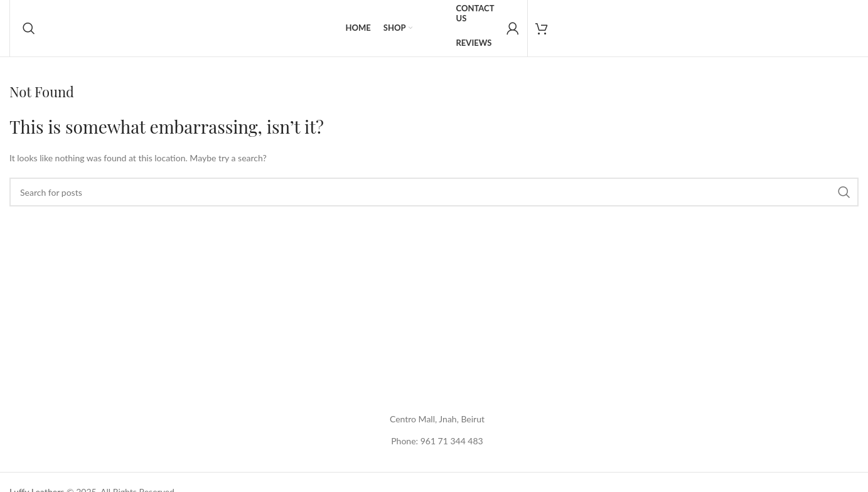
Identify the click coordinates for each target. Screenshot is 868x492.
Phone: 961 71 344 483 (437, 441)
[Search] (29, 28)
